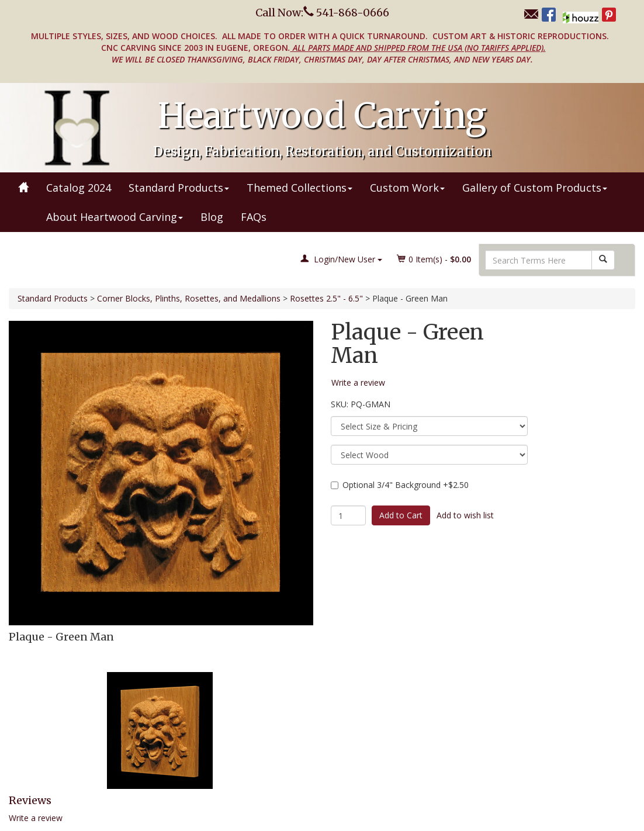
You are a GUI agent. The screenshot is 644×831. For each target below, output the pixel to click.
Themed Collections (300, 188)
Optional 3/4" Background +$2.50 (400, 485)
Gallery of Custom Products (535, 188)
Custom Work (407, 188)
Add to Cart (401, 515)
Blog (212, 217)
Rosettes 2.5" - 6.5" (326, 298)
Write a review (36, 818)
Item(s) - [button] (434, 259)
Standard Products (179, 188)
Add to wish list (465, 515)
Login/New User (341, 259)
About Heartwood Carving (115, 217)
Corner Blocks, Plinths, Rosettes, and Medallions (189, 298)
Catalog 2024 (79, 188)
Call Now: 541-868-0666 (322, 13)
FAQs (254, 217)
